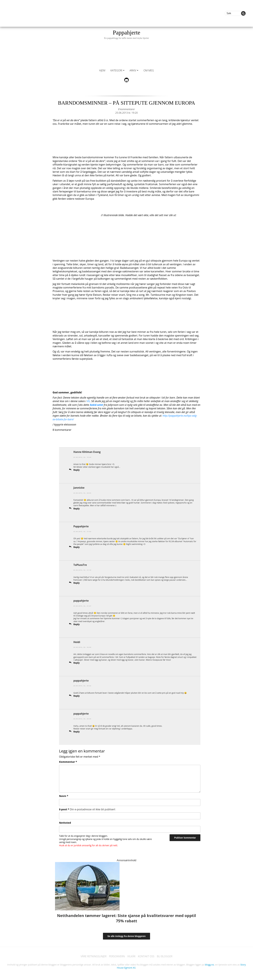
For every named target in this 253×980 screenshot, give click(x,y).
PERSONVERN (116, 955)
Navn (64, 795)
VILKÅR (132, 955)
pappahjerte (81, 600)
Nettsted (65, 821)
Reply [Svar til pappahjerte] (77, 623)
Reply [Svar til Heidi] (77, 662)
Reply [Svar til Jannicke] (77, 508)
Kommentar (68, 761)
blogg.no (209, 963)
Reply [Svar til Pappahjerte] (77, 547)
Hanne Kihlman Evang (88, 452)
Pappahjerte (126, 34)
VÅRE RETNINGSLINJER (92, 955)
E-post (87, 808)
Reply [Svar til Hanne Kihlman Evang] (77, 470)
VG (88, 401)
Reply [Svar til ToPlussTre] (77, 582)
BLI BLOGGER (166, 955)
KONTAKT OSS (147, 955)
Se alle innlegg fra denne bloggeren (127, 935)
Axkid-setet (97, 405)
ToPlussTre (80, 564)
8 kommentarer (126, 109)
